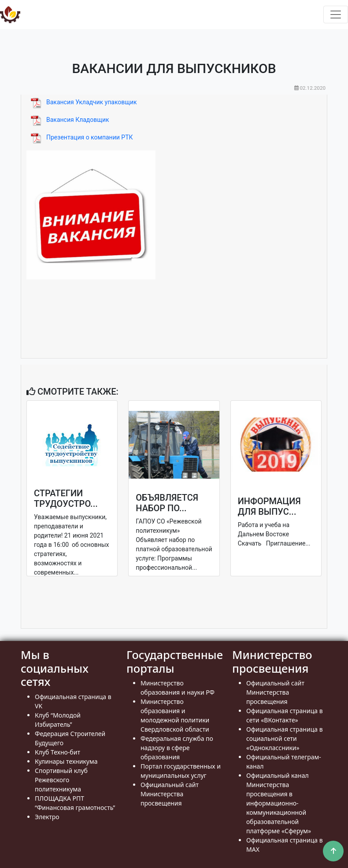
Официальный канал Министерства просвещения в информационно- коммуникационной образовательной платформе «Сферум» (279, 803)
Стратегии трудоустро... (66, 498)
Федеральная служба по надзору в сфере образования (177, 748)
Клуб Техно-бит (57, 752)
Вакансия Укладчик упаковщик (92, 102)
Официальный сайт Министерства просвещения (170, 794)
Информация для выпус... (269, 506)
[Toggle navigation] (336, 15)
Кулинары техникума (66, 761)
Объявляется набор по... (167, 503)
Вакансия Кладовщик (78, 120)
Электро (47, 817)
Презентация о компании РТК (90, 137)
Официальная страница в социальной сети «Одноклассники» (285, 738)
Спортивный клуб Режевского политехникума (61, 780)
